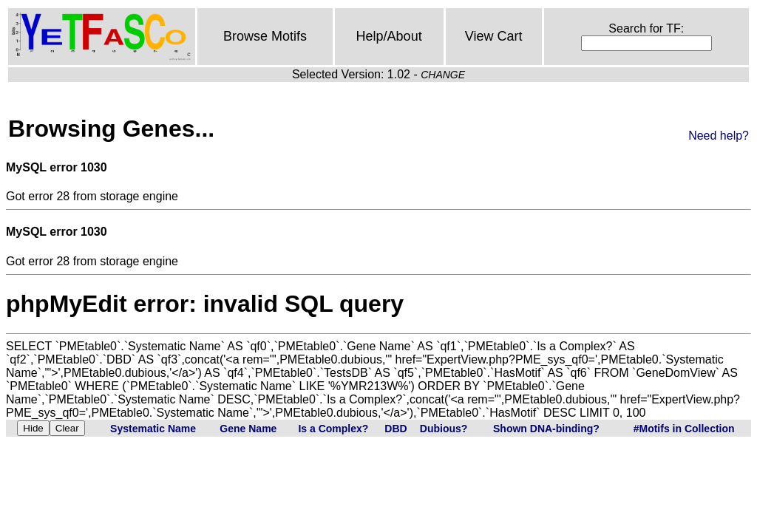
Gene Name (248, 429)
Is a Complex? (333, 429)
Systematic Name (153, 429)
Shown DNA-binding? (546, 429)
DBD (396, 429)
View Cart (494, 36)
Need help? (719, 136)
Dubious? (444, 429)
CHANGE (443, 75)
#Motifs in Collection (684, 429)
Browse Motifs (265, 36)
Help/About (389, 36)
